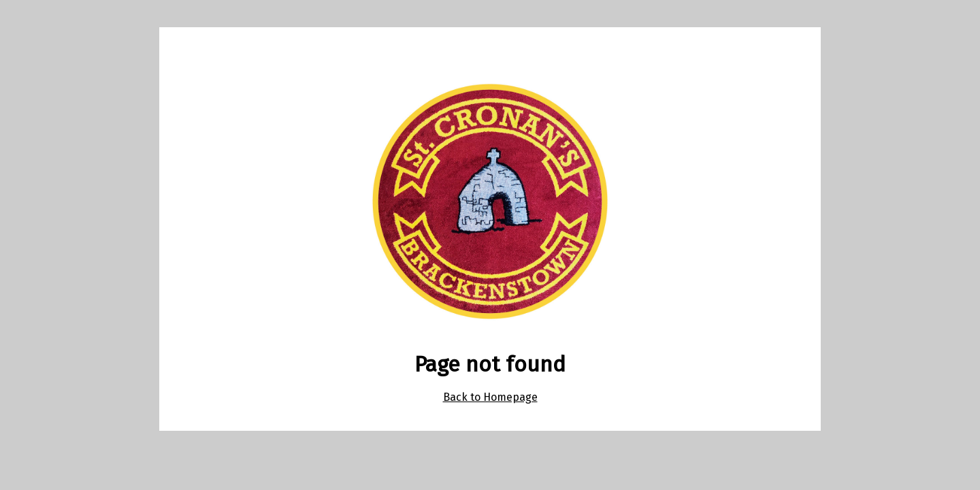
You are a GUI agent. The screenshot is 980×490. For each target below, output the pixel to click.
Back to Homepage (490, 397)
